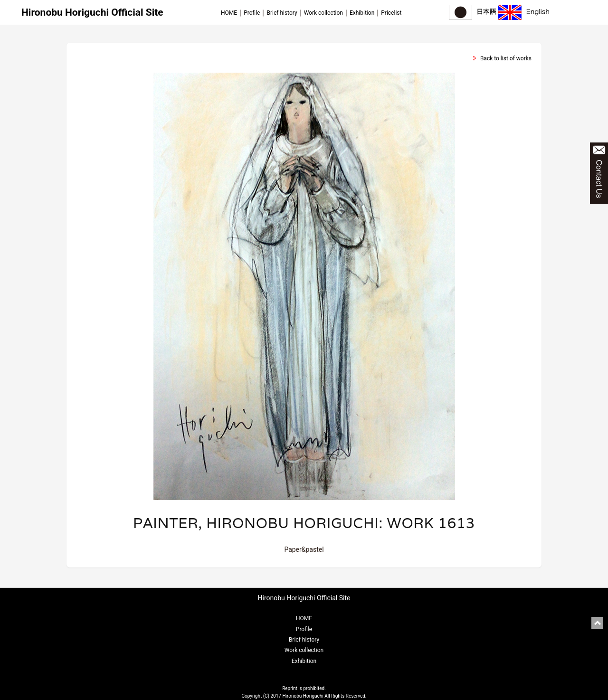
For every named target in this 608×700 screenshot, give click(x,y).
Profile (252, 13)
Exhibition (362, 13)
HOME (229, 13)
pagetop (597, 623)
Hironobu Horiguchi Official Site (92, 12)
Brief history (282, 13)
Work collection (323, 13)
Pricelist (391, 13)
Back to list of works (506, 58)
